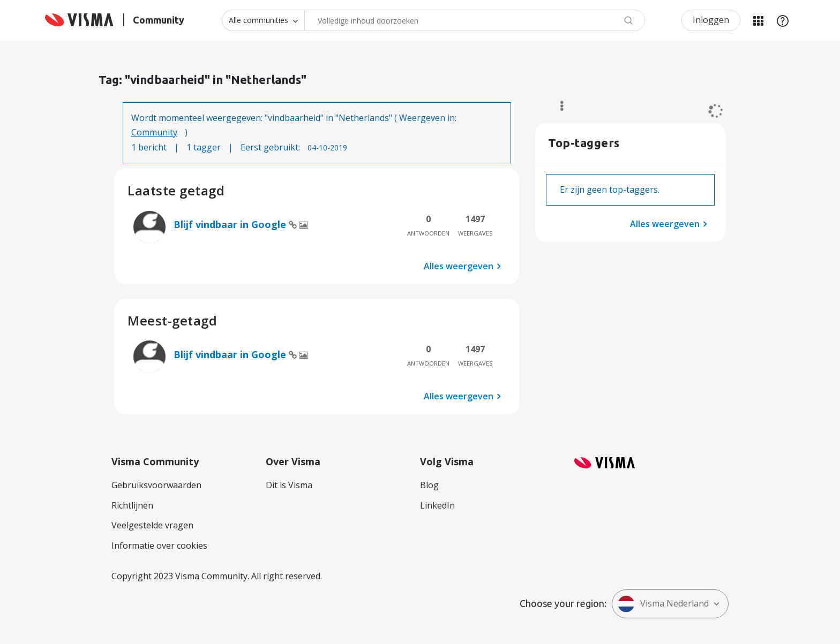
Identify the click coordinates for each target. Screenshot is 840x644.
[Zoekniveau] (263, 20)
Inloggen (711, 20)
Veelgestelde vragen (152, 525)
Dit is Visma (289, 485)
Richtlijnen (132, 505)
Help (783, 20)
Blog (429, 485)
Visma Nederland (663, 604)
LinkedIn (437, 505)
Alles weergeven (459, 266)
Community (154, 132)
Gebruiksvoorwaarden (156, 485)
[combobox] (475, 20)
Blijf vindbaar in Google (231, 224)
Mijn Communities (758, 20)
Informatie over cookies (159, 545)
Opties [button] (557, 106)
